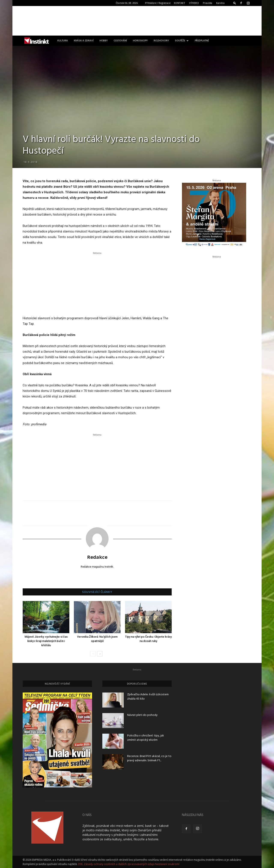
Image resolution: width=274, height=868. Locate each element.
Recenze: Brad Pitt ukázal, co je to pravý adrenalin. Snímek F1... (149, 758)
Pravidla (208, 3)
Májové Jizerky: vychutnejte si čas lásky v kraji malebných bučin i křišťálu (46, 641)
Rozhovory (161, 41)
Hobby (104, 41)
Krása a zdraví (84, 41)
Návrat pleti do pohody (142, 715)
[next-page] (100, 654)
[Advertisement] (137, 21)
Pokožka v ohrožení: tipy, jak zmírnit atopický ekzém (146, 738)
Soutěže (182, 41)
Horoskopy (140, 41)
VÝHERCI (194, 3)
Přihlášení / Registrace (158, 3)
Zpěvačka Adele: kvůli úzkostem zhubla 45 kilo (148, 697)
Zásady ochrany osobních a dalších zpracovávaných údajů (119, 864)
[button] (235, 3)
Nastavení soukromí (167, 864)
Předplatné (202, 41)
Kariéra (220, 3)
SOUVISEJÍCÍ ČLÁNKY (97, 592)
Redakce (97, 557)
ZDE (80, 864)
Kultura (63, 41)
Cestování (120, 41)
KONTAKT (180, 3)
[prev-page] (93, 654)
